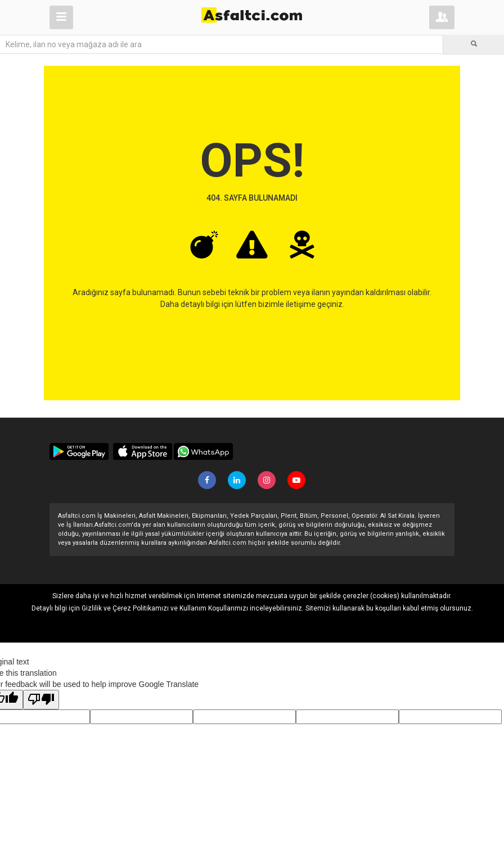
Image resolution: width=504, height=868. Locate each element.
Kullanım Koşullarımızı (214, 608)
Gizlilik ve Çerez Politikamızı (125, 608)
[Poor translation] (41, 700)
